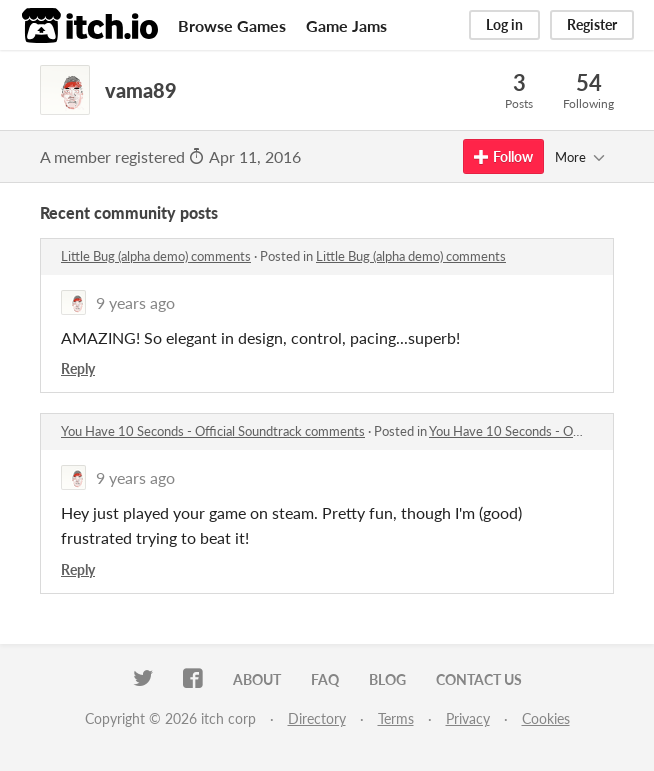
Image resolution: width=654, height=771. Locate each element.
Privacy (468, 718)
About (257, 679)
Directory (317, 718)
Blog (387, 679)
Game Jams (346, 25)
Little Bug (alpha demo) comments (156, 256)
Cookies (546, 718)
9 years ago (135, 302)
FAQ (325, 679)
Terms (396, 718)
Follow (503, 156)
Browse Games (232, 25)
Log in (504, 24)
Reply (78, 368)
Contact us (479, 679)
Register (592, 24)
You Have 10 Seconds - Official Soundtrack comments (213, 431)
